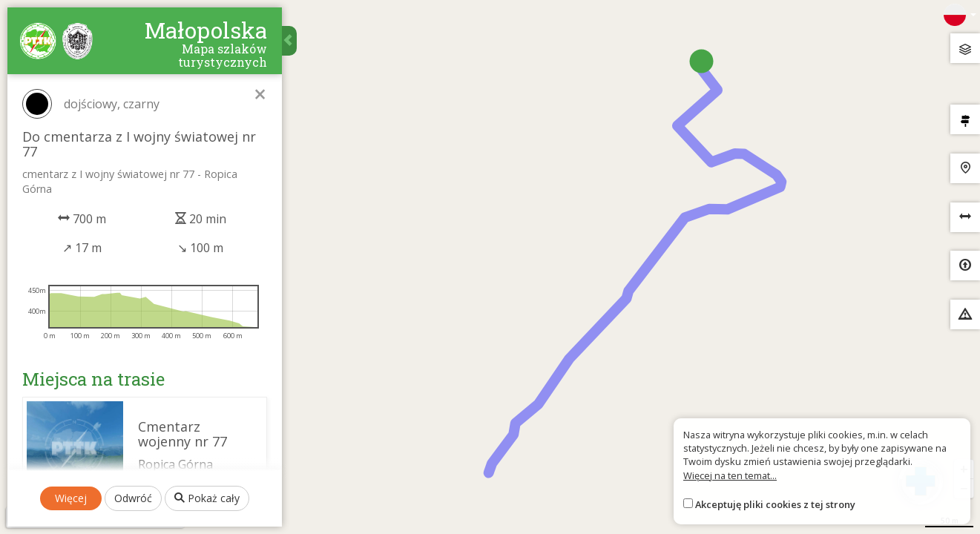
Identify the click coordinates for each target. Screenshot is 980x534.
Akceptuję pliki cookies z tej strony (775, 504)
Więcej (71, 498)
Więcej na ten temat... (730, 475)
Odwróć (133, 498)
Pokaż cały (207, 498)
